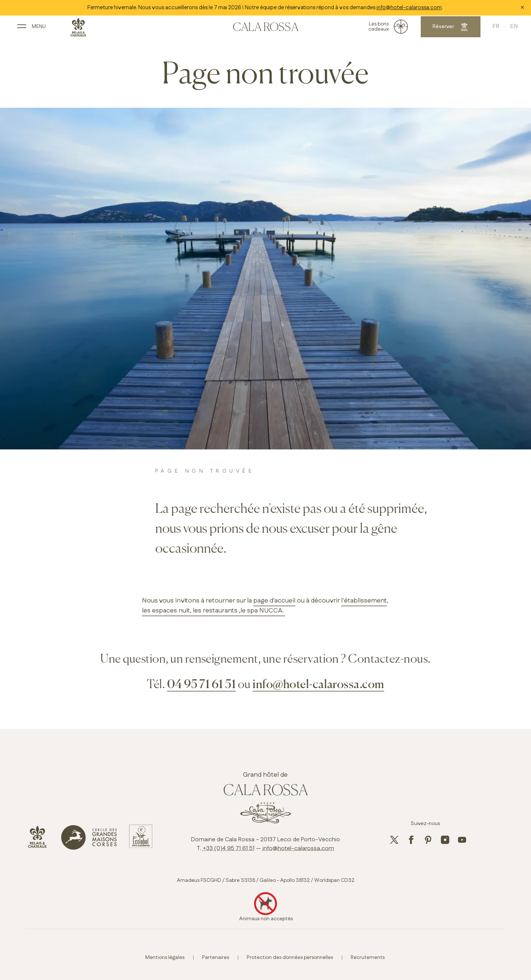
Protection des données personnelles (290, 957)
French (489, 29)
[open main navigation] (42, 29)
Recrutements (368, 957)
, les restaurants (214, 611)
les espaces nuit (166, 611)
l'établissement (364, 601)
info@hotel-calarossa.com (409, 8)
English (501, 29)
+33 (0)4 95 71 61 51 (229, 848)
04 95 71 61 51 (202, 685)
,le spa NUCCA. (261, 611)
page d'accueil (274, 601)
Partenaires (216, 957)
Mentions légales (165, 957)
